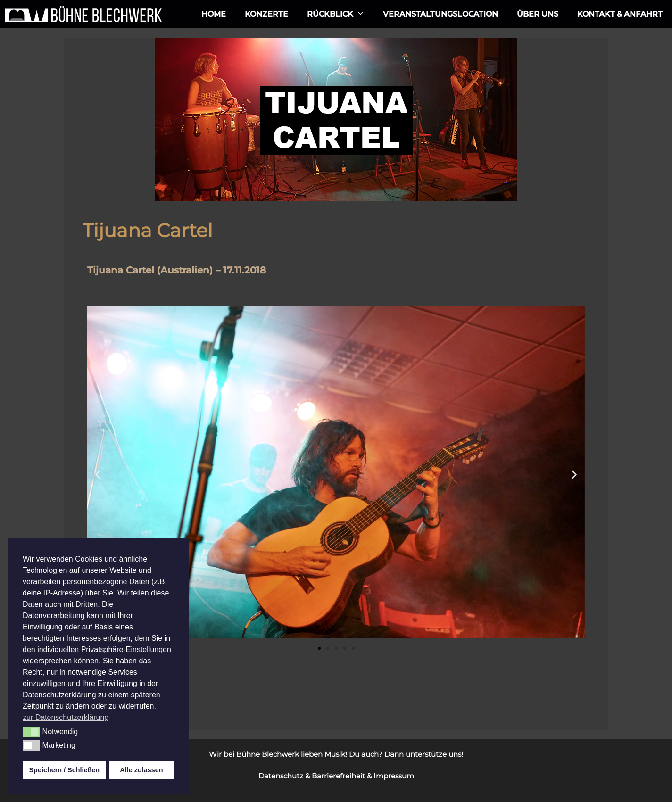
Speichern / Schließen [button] (65, 770)
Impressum (394, 776)
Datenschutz (281, 776)
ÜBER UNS (538, 14)
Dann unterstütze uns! (424, 754)
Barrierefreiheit (338, 776)
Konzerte (266, 14)
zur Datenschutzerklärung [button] (66, 717)
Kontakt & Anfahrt (620, 14)
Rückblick (340, 14)
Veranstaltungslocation (440, 14)
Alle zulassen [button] (141, 770)
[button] (98, 475)
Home (214, 14)
